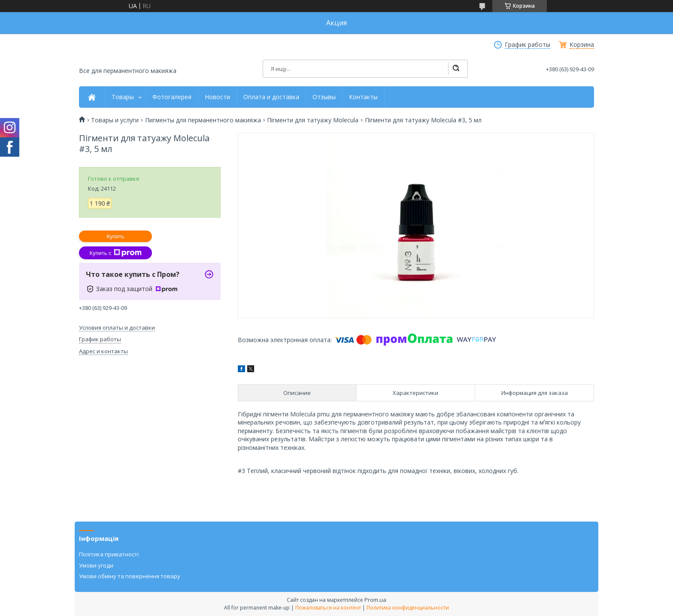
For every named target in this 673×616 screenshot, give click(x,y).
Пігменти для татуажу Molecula (313, 120)
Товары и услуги (115, 120)
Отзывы (324, 97)
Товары (123, 97)
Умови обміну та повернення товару (130, 576)
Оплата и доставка (271, 97)
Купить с (115, 253)
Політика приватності (109, 554)
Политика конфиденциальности (408, 608)
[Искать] (456, 69)
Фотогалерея (172, 97)
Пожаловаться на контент (328, 608)
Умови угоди (96, 565)
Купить (115, 236)
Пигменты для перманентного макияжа (203, 120)
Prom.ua (375, 600)
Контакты (363, 97)
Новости (217, 97)
